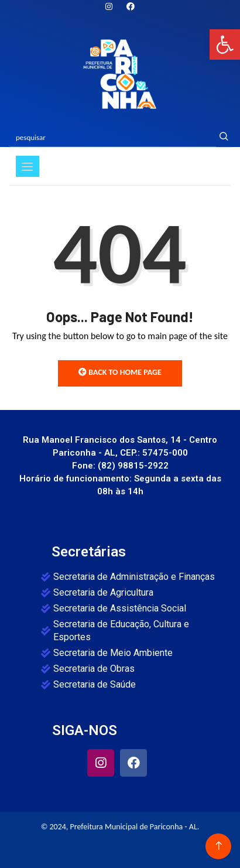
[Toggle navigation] (28, 166)
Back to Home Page (120, 372)
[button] (225, 45)
